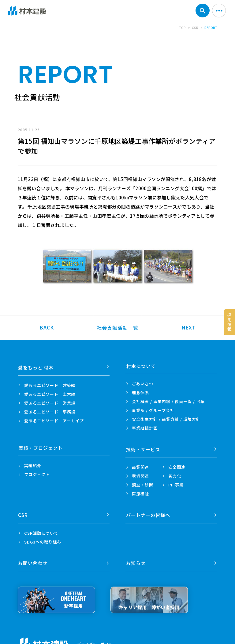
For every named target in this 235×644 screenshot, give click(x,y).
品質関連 (140, 466)
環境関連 (140, 474)
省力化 (175, 474)
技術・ (144, 448)
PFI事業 (176, 483)
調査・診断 (143, 483)
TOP (182, 28)
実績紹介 (33, 466)
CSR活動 (41, 530)
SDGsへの (43, 538)
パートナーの (148, 512)
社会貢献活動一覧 (117, 328)
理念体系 (140, 393)
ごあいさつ (143, 384)
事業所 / (153, 410)
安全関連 (177, 466)
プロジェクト (37, 474)
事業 (145, 428)
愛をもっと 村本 (36, 366)
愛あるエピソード (50, 384)
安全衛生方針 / (166, 419)
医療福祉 (140, 492)
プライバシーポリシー (97, 639)
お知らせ (136, 558)
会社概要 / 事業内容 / (168, 401)
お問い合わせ (33, 558)
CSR (195, 28)
